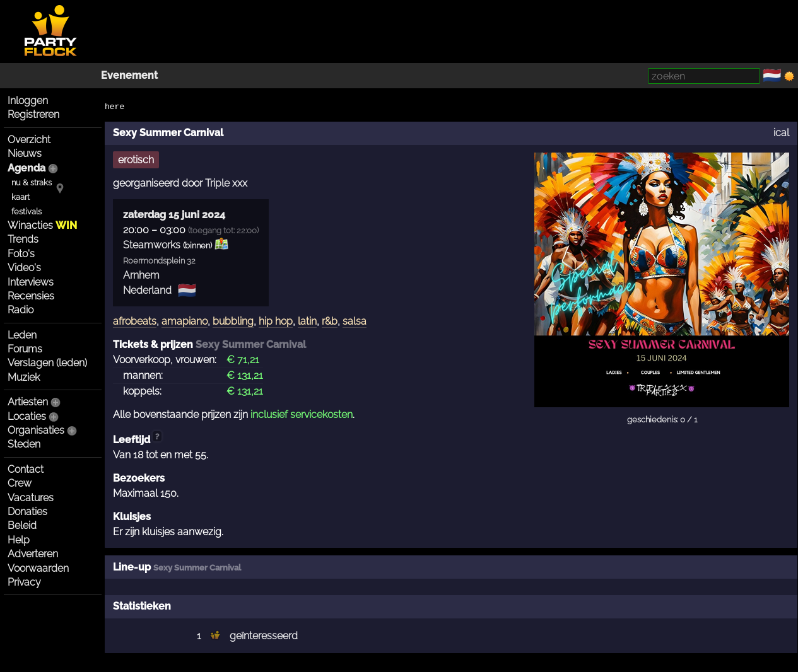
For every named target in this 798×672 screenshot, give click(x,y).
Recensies (31, 296)
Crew (20, 483)
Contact (26, 469)
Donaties (27, 512)
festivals (26, 211)
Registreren (33, 114)
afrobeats (135, 321)
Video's (24, 268)
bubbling (233, 321)
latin (307, 321)
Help (19, 540)
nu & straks (32, 182)
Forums (25, 349)
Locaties (27, 416)
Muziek (24, 377)
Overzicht (29, 140)
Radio (21, 310)
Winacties (42, 225)
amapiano (185, 321)
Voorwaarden (38, 568)
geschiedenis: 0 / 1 (662, 420)
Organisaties (36, 430)
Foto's (21, 254)
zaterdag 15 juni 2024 (174, 215)
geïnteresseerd (264, 636)
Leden (22, 335)
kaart (21, 197)
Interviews (31, 282)
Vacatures (31, 498)
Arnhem (141, 275)
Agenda (26, 168)
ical (781, 133)
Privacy (24, 582)
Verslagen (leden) (47, 363)
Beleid (22, 525)
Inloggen (28, 101)
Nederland (147, 290)
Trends (23, 239)
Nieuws (25, 154)
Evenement (129, 75)
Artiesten (28, 402)
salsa (355, 321)
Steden (24, 444)
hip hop (276, 321)
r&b (330, 321)
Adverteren (33, 554)
